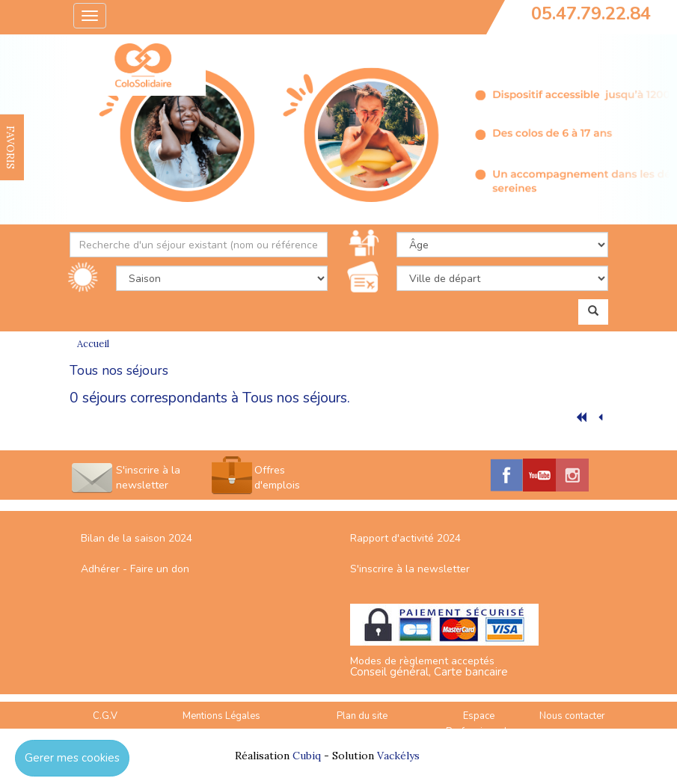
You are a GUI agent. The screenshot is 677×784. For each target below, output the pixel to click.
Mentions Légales (221, 716)
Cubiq (307, 756)
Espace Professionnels (479, 724)
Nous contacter (572, 716)
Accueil (93, 344)
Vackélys (398, 756)
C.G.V (105, 716)
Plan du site (362, 716)
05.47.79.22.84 (591, 13)
